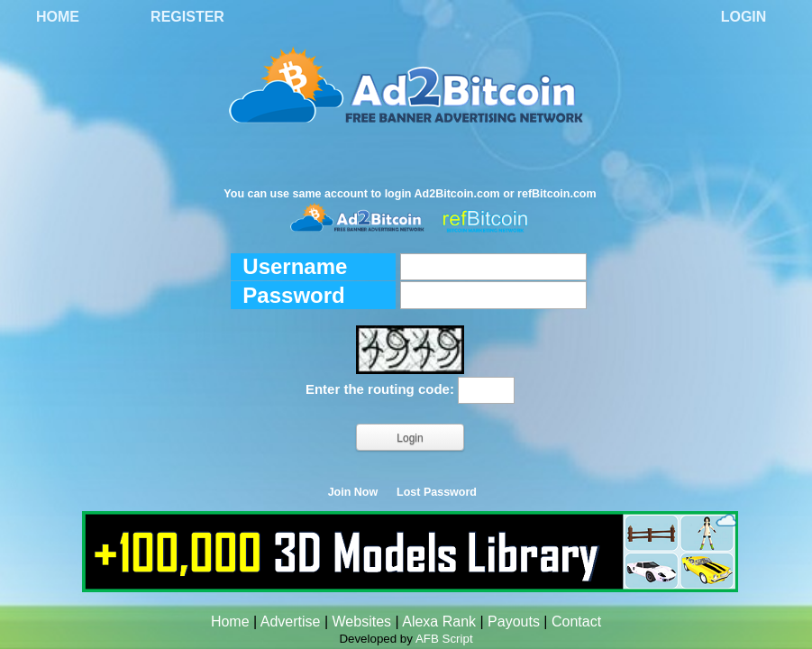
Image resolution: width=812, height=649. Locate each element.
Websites (362, 622)
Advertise (291, 622)
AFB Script (444, 639)
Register (187, 17)
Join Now (353, 492)
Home (58, 17)
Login (744, 17)
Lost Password (437, 492)
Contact (576, 622)
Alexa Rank (439, 622)
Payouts (514, 622)
